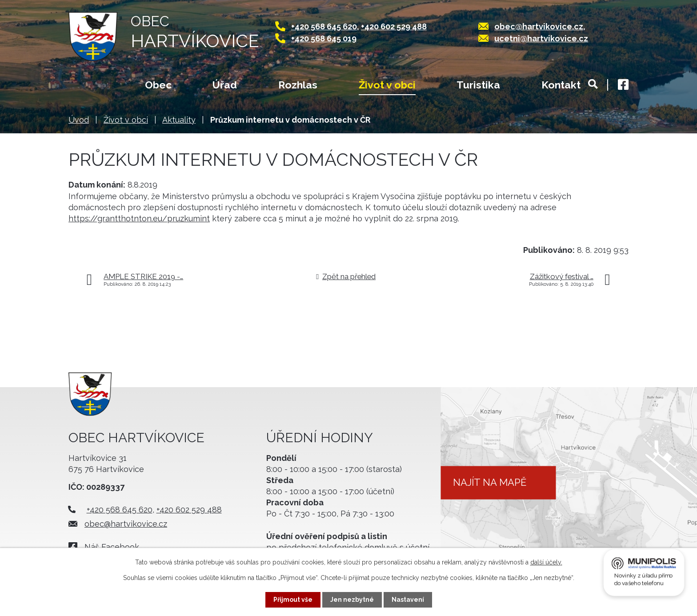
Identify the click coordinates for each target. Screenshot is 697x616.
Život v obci (387, 85)
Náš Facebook (112, 547)
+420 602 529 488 (394, 26)
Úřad (225, 85)
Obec (158, 85)
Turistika (478, 85)
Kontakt (561, 85)
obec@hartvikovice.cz (539, 26)
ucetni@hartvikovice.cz (541, 38)
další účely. (546, 562)
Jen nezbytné (352, 600)
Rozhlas (298, 85)
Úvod (86, 86)
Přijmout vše (293, 600)
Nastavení (408, 600)
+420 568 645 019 (324, 38)
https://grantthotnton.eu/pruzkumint (139, 218)
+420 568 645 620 (324, 26)
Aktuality (179, 120)
